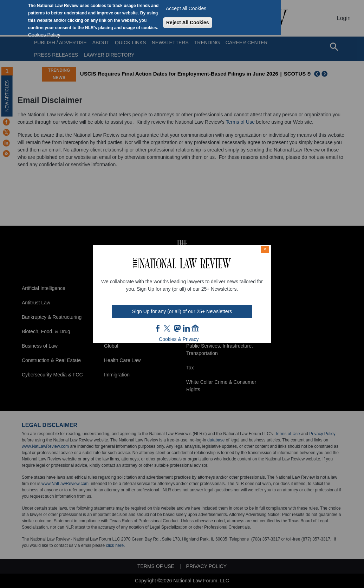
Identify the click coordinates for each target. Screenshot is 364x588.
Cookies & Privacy (179, 339)
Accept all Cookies (186, 8)
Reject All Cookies (188, 22)
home (195, 328)
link (186, 328)
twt (168, 328)
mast (177, 328)
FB (158, 328)
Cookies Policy (44, 35)
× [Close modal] (265, 249)
